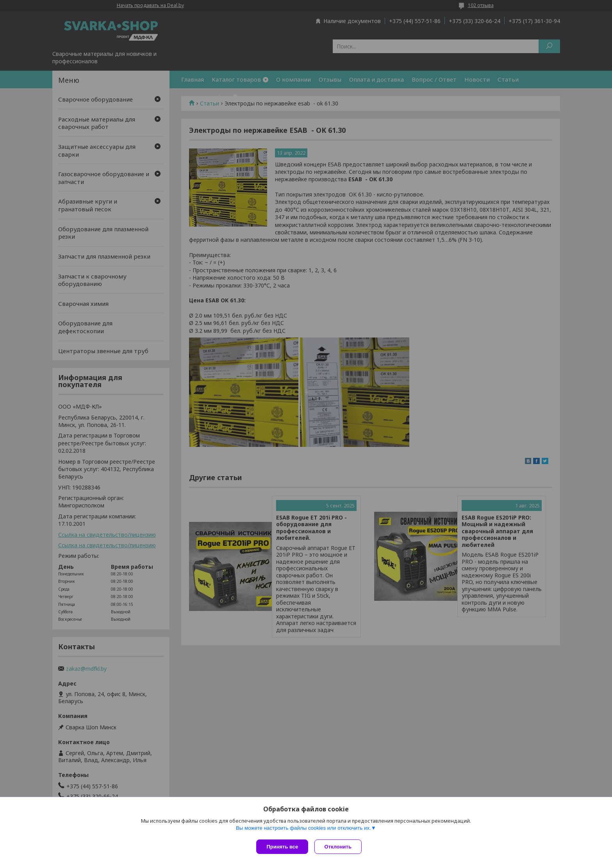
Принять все (282, 847)
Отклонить (340, 847)
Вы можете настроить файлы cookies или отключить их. (303, 830)
